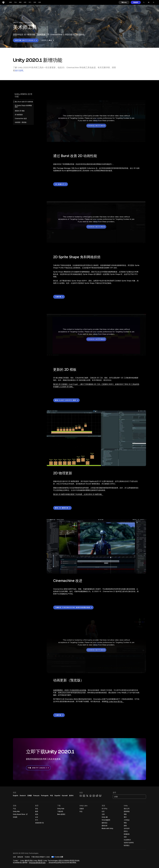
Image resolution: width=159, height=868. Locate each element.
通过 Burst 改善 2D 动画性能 (24, 102)
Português (45, 796)
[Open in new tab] (26, 814)
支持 (35, 2)
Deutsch (23, 796)
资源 (20, 2)
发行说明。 (20, 71)
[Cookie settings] (96, 126)
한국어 (71, 796)
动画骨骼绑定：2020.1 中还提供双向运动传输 (70, 690)
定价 (40, 2)
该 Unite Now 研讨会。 (115, 701)
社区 (25, 2)
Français (36, 796)
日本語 (30, 796)
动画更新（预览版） (21, 122)
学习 (30, 2)
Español (57, 796)
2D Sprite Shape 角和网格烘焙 (23, 106)
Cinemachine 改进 (21, 118)
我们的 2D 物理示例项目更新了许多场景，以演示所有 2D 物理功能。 (78, 494)
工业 (15, 2)
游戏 (10, 2)
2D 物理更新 (19, 115)
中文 (52, 796)
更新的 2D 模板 (20, 111)
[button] (124, 2)
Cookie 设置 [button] (59, 857)
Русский (65, 796)
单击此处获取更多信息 (37, 863)
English (16, 796)
